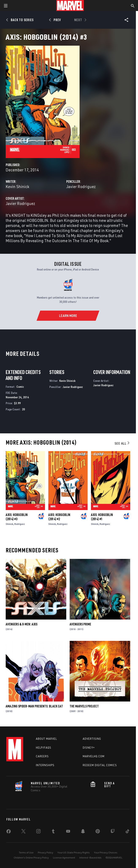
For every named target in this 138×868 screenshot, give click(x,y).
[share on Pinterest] (98, 832)
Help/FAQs (44, 748)
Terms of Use (26, 852)
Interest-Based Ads (90, 858)
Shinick (9, 524)
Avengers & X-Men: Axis (22, 624)
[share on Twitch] (113, 832)
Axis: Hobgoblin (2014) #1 (102, 517)
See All (122, 443)
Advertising (92, 739)
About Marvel (46, 739)
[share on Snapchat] (83, 832)
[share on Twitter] (23, 832)
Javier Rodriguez (81, 186)
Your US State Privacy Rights (74, 852)
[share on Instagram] (38, 832)
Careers (42, 756)
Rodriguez (20, 524)
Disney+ (89, 748)
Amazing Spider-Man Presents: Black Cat (34, 706)
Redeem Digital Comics (100, 765)
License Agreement (64, 858)
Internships (45, 765)
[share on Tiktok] (127, 832)
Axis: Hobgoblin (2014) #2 (59, 517)
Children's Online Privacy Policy (31, 858)
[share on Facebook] (9, 832)
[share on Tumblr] (53, 832)
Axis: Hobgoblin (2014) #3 (17, 517)
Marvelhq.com (94, 756)
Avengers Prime (80, 624)
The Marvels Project (84, 706)
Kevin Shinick (17, 186)
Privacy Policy (45, 852)
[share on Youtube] (68, 832)
